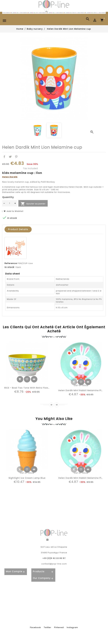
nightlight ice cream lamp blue (27, 478)
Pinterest (16, 157)
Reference (11, 263)
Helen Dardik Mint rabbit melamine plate (82, 390)
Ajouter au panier (33, 204)
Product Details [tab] (18, 229)
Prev (51, 405)
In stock (9, 267)
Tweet (10, 157)
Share (4, 157)
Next (57, 405)
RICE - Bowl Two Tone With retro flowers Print (31, 388)
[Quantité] (10, 203)
